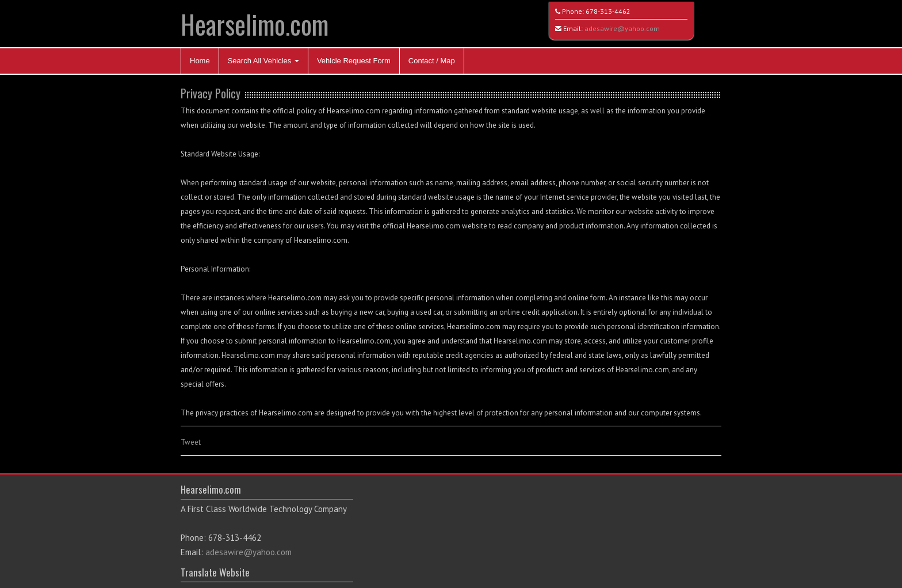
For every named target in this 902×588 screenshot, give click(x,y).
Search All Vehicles (263, 61)
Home (200, 61)
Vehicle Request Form (354, 61)
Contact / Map (432, 61)
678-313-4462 (608, 11)
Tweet (191, 442)
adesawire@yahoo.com (622, 28)
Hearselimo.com (255, 24)
